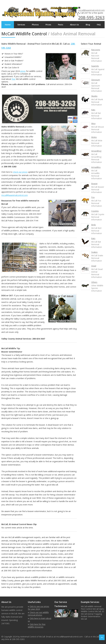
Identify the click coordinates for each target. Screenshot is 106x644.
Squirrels (95, 66)
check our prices (20, 172)
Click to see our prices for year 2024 (39, 608)
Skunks (94, 96)
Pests (61, 25)
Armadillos (96, 167)
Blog (88, 25)
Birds (94, 225)
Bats (93, 238)
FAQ (99, 25)
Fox (93, 197)
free (14, 79)
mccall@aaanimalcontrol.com (91, 10)
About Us (74, 25)
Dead (94, 266)
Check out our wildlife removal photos (38, 614)
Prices (48, 25)
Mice (93, 123)
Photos (35, 25)
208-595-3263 (91, 18)
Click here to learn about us (40, 620)
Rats (93, 110)
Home (8, 25)
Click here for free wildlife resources (37, 626)
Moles (94, 137)
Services (21, 25)
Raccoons (96, 50)
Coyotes (95, 211)
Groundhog (96, 151)
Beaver (94, 184)
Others (94, 282)
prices (23, 71)
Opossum (96, 80)
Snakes (94, 252)
